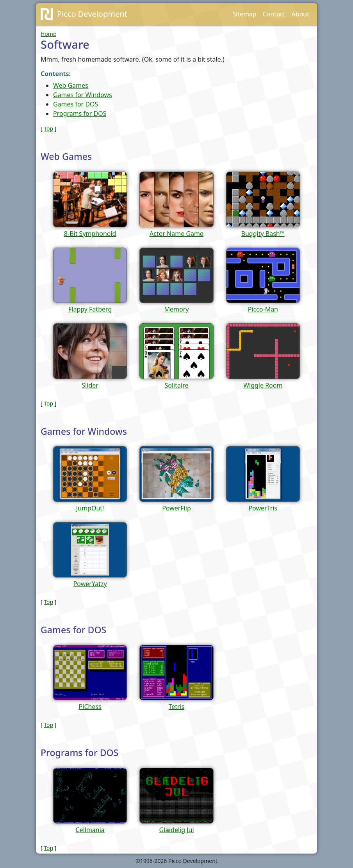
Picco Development (92, 14)
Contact (274, 14)
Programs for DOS (80, 113)
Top (48, 128)
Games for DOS (76, 104)
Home (48, 34)
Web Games (71, 85)
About (300, 14)
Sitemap (244, 14)
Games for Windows (83, 95)
